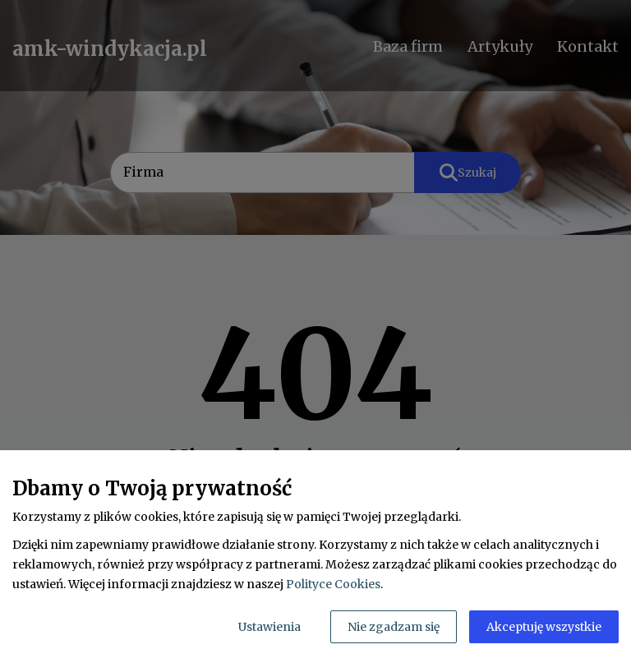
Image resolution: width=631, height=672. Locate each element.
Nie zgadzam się (394, 627)
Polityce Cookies (333, 584)
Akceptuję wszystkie (544, 627)
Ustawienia (269, 627)
